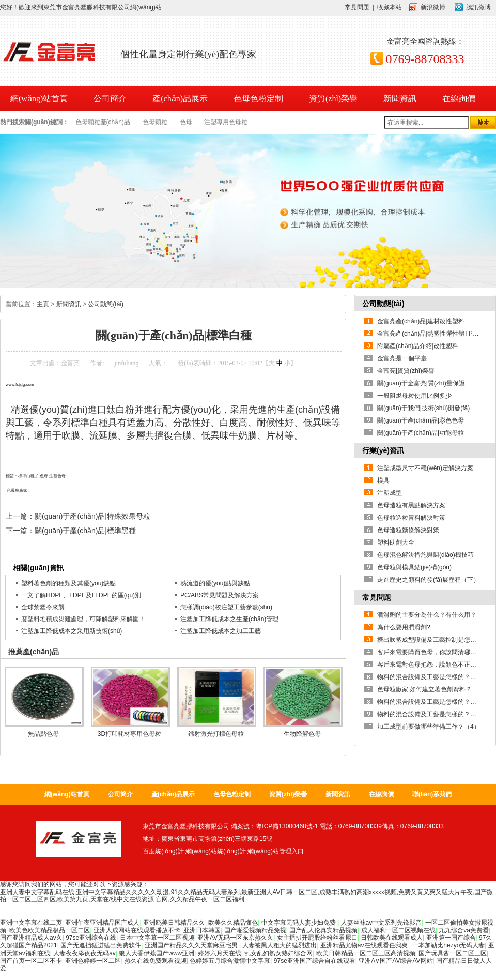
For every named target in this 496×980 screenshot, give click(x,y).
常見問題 (357, 7)
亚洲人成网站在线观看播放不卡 (137, 930)
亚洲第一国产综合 (451, 938)
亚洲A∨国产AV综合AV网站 (396, 961)
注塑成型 (390, 493)
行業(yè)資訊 (383, 450)
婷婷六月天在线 (220, 953)
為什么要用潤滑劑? (404, 627)
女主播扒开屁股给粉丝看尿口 (317, 938)
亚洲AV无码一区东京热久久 (235, 938)
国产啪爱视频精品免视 (255, 930)
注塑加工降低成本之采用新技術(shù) (72, 631)
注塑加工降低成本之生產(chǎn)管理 (229, 619)
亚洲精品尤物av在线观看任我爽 (365, 945)
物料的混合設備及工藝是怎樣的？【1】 (432, 714)
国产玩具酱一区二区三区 (453, 953)
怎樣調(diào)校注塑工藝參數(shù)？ (226, 607)
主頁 (43, 304)
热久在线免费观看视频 (156, 961)
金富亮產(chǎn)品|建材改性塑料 (421, 321)
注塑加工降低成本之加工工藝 (221, 631)
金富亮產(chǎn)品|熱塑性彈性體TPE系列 (433, 334)
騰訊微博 (478, 7)
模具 (383, 480)
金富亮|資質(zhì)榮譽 (406, 371)
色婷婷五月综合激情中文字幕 (230, 961)
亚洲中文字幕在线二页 (31, 923)
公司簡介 (110, 99)
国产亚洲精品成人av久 (31, 938)
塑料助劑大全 (396, 542)
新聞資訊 (400, 99)
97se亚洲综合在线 (91, 938)
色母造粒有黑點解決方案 (411, 505)
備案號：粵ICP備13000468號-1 (274, 826)
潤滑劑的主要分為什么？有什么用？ (427, 615)
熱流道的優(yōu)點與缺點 (215, 583)
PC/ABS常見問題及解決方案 (220, 595)
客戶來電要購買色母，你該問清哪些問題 (433, 652)
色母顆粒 (155, 122)
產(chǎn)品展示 (180, 99)
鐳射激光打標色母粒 (216, 734)
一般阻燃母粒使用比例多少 (414, 396)
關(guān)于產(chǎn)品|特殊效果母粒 (92, 516)
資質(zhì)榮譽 (333, 99)
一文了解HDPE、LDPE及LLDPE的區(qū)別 (81, 595)
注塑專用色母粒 (226, 122)
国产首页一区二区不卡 (31, 961)
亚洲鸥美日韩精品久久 (174, 923)
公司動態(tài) (106, 304)
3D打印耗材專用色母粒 (129, 734)
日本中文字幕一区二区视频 (157, 938)
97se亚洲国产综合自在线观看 (315, 961)
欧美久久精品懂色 (233, 923)
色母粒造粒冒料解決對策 (411, 518)
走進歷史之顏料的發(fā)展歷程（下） (428, 580)
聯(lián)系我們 (432, 794)
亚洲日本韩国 (202, 930)
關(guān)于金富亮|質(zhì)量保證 (421, 383)
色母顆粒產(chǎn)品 (103, 122)
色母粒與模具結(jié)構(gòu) (414, 567)
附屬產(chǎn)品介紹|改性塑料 (418, 346)
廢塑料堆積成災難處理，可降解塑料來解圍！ (83, 619)
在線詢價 (459, 99)
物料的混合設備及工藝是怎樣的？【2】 (432, 702)
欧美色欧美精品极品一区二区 (50, 930)
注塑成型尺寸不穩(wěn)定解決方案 (425, 468)
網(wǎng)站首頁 (67, 794)
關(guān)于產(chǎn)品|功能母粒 (421, 433)
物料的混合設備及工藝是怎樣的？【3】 (432, 677)
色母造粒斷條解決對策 (408, 530)
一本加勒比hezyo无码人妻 (448, 945)
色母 (186, 122)
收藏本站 (390, 7)
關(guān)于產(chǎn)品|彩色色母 (421, 420)
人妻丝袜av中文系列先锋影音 (382, 923)
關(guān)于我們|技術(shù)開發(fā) (423, 408)
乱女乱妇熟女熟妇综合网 (278, 953)
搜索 (483, 123)
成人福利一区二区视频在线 (398, 930)
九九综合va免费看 (464, 930)
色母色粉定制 (258, 99)
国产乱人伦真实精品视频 (323, 930)
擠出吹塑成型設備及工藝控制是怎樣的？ (433, 640)
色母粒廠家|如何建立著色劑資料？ (424, 689)
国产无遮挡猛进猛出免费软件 (101, 945)
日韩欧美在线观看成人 (392, 938)
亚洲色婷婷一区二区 (93, 961)
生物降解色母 (302, 734)
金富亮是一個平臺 (402, 358)
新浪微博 (433, 7)
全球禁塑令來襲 (43, 607)
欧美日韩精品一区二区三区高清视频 (366, 953)
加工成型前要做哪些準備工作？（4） (429, 727)
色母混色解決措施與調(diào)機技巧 (425, 555)
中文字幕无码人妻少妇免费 (299, 923)
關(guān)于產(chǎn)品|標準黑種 (85, 531)
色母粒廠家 (17, 491)
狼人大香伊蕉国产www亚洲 (157, 953)
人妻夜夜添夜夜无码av (84, 953)
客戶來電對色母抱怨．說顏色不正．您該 (433, 665)
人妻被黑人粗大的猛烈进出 (280, 945)
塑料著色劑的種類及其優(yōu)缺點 (68, 583)
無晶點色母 (43, 734)
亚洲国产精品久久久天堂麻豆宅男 (192, 945)
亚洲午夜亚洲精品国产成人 (102, 923)
